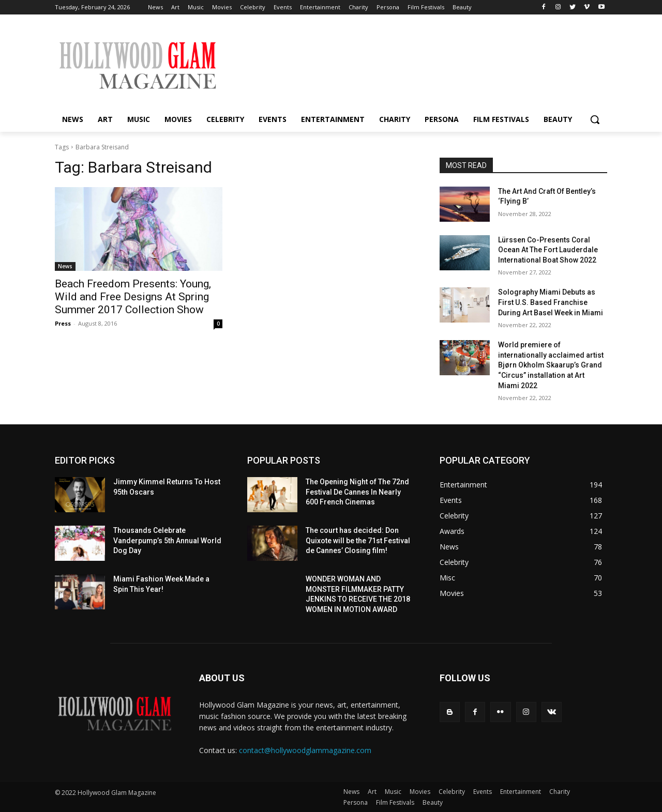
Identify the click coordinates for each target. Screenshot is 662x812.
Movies (420, 792)
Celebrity (452, 792)
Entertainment (521, 792)
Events (483, 792)
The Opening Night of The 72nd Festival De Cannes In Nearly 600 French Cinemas (357, 492)
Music (393, 792)
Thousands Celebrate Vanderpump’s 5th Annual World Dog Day (167, 540)
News (65, 266)
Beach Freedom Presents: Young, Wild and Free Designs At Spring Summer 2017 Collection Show (133, 297)
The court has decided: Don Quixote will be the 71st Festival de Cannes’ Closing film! (358, 540)
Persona (356, 802)
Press (63, 323)
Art (372, 792)
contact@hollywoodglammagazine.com (305, 750)
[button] (595, 119)
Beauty (433, 802)
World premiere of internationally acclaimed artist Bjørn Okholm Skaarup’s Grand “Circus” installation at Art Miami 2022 (551, 365)
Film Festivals (395, 802)
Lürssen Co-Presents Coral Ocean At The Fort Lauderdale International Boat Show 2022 (548, 250)
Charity (560, 792)
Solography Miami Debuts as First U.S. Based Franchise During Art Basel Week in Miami (551, 302)
